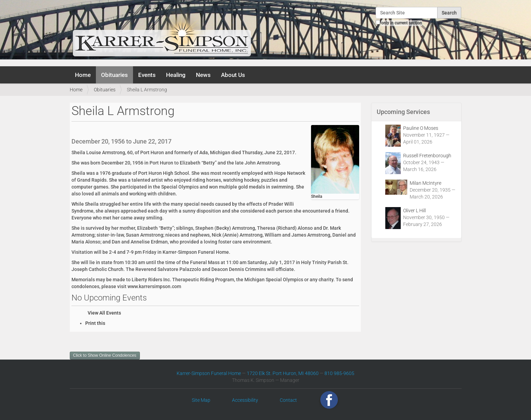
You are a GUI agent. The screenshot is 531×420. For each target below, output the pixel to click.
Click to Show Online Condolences (105, 355)
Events (147, 75)
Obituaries (114, 75)
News (203, 75)
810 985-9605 (339, 373)
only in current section (402, 23)
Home (83, 75)
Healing (176, 75)
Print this (95, 323)
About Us (233, 75)
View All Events (104, 313)
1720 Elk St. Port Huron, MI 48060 (283, 373)
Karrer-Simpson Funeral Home (209, 373)
